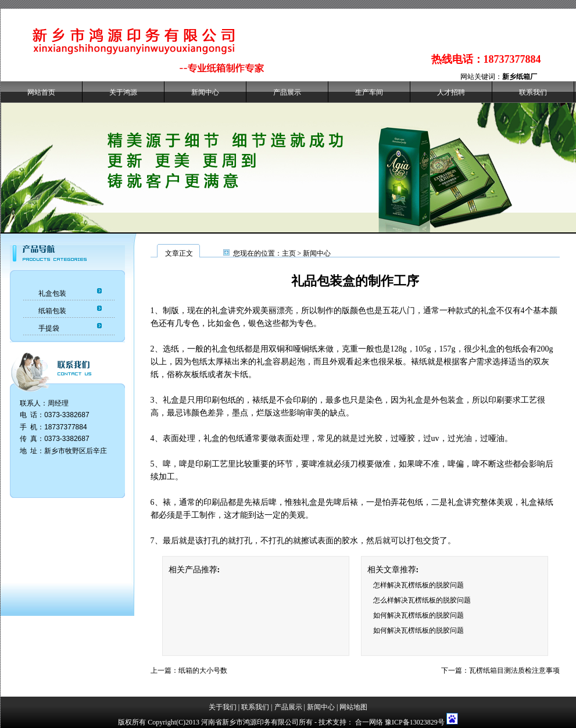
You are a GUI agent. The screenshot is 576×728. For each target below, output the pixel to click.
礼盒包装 (52, 293)
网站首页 (41, 92)
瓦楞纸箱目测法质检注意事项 (514, 670)
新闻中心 (205, 92)
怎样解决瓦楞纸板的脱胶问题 (418, 585)
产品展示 (287, 92)
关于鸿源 (123, 92)
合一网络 (369, 722)
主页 (289, 253)
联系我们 (533, 92)
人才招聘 (451, 92)
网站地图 (353, 707)
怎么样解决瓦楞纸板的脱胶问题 (422, 600)
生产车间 (369, 92)
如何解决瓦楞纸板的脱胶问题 (418, 615)
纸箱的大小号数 (203, 670)
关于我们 (223, 707)
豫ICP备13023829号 (415, 722)
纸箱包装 (52, 311)
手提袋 (49, 328)
